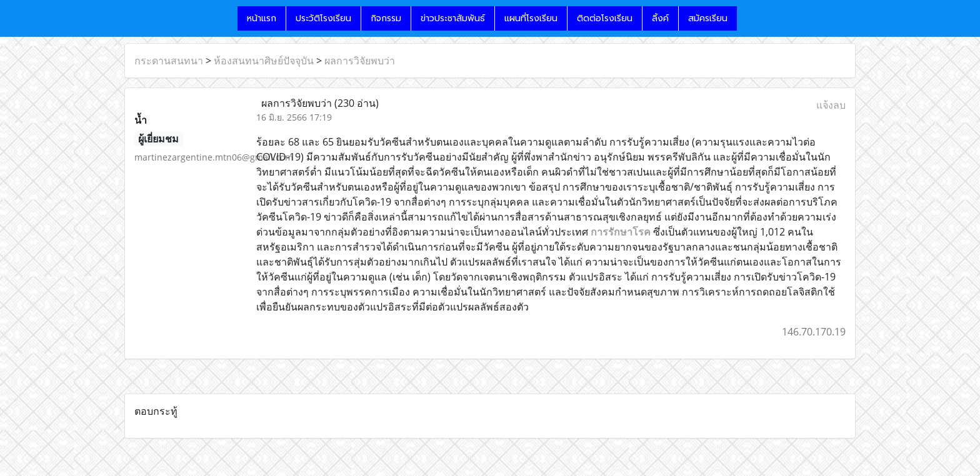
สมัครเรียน (708, 18)
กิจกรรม (386, 18)
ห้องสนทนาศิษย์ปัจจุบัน (264, 61)
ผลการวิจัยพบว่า (360, 61)
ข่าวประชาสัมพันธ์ (453, 18)
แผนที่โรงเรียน (531, 18)
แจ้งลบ (831, 105)
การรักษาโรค (621, 232)
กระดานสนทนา (169, 61)
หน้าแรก (262, 18)
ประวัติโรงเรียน (323, 18)
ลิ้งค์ (660, 18)
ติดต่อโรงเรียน (605, 18)
